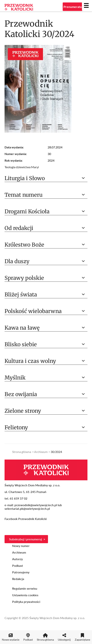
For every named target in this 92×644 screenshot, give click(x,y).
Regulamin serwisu (25, 588)
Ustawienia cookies (25, 595)
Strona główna (22, 452)
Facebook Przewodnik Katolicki (26, 519)
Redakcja (18, 579)
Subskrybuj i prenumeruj (26, 539)
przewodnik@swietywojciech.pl (36, 505)
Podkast (18, 566)
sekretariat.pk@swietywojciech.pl (27, 509)
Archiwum (41, 452)
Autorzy (17, 559)
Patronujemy (21, 572)
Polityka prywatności (26, 602)
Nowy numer (21, 546)
